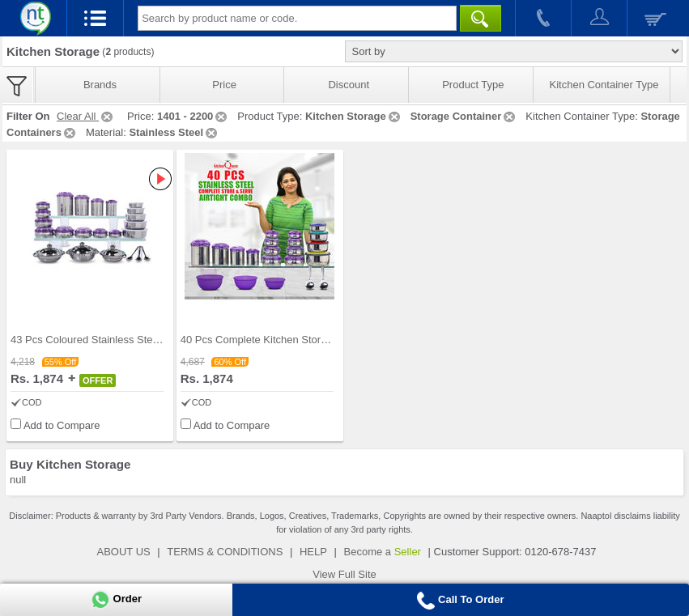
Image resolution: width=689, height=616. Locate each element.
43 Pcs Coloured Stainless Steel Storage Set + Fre (129, 340)
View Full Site (344, 574)
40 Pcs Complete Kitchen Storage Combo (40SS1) (299, 340)
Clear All (86, 116)
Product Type (473, 85)
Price (224, 85)
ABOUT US (124, 552)
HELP (313, 552)
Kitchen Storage (354, 116)
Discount (349, 85)
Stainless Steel (174, 132)
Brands (100, 85)
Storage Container (464, 116)
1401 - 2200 (193, 116)
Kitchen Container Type (604, 85)
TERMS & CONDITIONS (225, 552)
